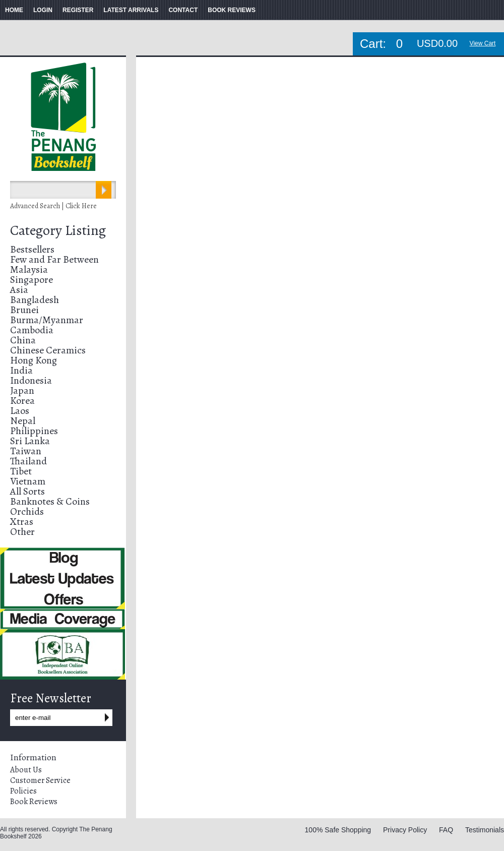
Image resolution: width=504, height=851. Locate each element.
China (23, 340)
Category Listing (58, 230)
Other (22, 532)
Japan (22, 390)
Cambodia (32, 330)
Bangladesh (35, 300)
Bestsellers (32, 249)
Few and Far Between (54, 259)
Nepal (23, 421)
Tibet (21, 471)
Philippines (34, 431)
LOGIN (43, 10)
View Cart (483, 43)
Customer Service (40, 780)
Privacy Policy (405, 830)
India (21, 370)
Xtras (22, 522)
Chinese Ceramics (48, 350)
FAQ (446, 830)
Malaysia (29, 269)
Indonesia (31, 380)
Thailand (28, 461)
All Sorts (27, 491)
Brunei (24, 310)
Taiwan (26, 451)
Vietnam (28, 481)
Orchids (27, 511)
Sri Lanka (30, 441)
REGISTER (78, 10)
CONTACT (183, 10)
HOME (14, 10)
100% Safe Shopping (338, 830)
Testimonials (485, 830)
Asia (19, 290)
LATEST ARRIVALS (131, 10)
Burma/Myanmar (47, 320)
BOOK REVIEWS (232, 10)
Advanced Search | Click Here (53, 206)
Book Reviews (34, 802)
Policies (23, 791)
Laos (20, 411)
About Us (26, 770)
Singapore (31, 280)
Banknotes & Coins (50, 501)
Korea (22, 401)
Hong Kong (34, 360)
